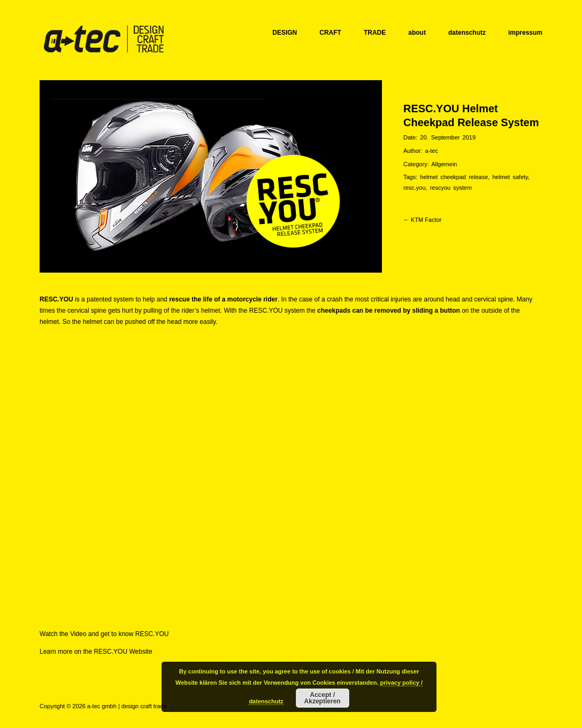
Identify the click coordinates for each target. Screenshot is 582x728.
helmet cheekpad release (454, 177)
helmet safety (510, 177)
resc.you (415, 188)
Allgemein (444, 164)
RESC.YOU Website (123, 652)
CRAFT (330, 33)
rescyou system (451, 188)
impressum (525, 33)
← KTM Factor (423, 220)
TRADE (375, 33)
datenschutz (467, 33)
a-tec (432, 151)
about (417, 33)
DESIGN (285, 33)
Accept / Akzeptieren (323, 698)
